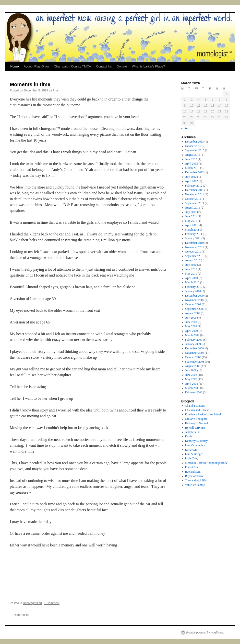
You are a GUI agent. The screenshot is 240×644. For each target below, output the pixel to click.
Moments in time (30, 84)
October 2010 (193, 252)
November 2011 (195, 194)
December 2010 (194, 243)
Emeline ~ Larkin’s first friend (203, 414)
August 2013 (193, 155)
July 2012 (191, 177)
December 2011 (194, 190)
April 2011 (192, 225)
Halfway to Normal (197, 423)
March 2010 (192, 282)
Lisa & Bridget (194, 454)
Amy (56, 90)
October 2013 (193, 146)
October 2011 (193, 199)
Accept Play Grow (36, 66)
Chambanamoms (195, 406)
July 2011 (191, 212)
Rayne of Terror (194, 476)
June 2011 (191, 216)
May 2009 (191, 326)
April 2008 (192, 384)
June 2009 (191, 322)
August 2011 (193, 208)
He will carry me (195, 428)
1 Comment (52, 603)
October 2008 (193, 357)
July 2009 (191, 318)
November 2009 (195, 300)
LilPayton (191, 450)
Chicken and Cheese (197, 410)
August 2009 (193, 313)
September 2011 (195, 203)
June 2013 (191, 159)
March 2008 (192, 388)
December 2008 (194, 348)
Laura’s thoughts (195, 445)
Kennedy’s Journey (196, 441)
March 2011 (192, 230)
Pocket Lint (192, 467)
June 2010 (191, 269)
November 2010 (195, 247)
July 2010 (191, 265)
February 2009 (194, 340)
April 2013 (192, 164)
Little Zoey (192, 458)
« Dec (185, 128)
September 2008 (195, 362)
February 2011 (194, 234)
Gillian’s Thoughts (196, 419)
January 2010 (193, 291)
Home (15, 66)
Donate (122, 66)
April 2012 (192, 181)
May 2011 (191, 221)
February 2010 (194, 287)
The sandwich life (196, 480)
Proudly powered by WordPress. (205, 633)
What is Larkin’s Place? (148, 66)
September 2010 (195, 256)
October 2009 (193, 304)
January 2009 (193, 344)
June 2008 (191, 375)
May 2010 (191, 274)
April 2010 (192, 278)
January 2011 (193, 238)
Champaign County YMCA (72, 66)
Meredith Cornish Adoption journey (206, 463)
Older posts (19, 615)
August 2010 (193, 260)
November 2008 (195, 353)
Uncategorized (32, 603)
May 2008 (191, 379)
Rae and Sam (193, 472)
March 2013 (192, 168)
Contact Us (104, 66)
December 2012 (194, 172)
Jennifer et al (193, 432)
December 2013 (194, 142)
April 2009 (192, 331)
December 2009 (194, 296)
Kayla (189, 436)
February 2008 (194, 392)
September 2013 (195, 150)
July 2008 (191, 370)
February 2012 (194, 186)
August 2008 (193, 366)
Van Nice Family (195, 485)
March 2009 (192, 335)
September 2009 (195, 309)
